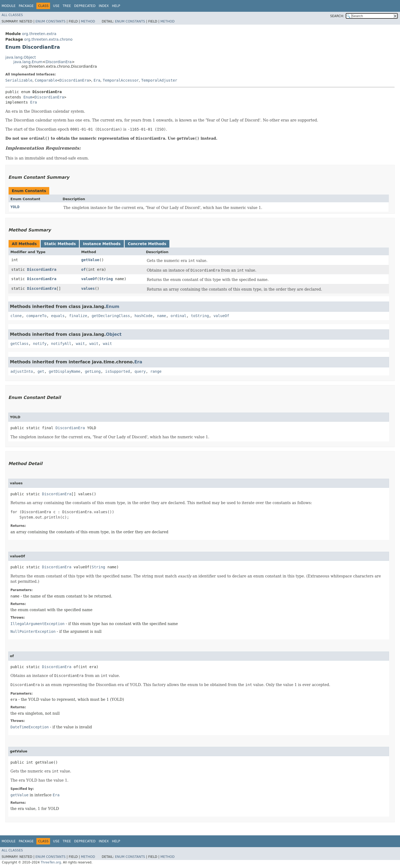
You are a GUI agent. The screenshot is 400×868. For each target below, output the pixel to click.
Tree (67, 6)
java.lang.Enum (28, 62)
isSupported (118, 371)
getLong (93, 371)
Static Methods (60, 244)
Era (97, 80)
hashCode (144, 316)
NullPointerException (33, 631)
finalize (78, 316)
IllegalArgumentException (37, 624)
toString (200, 316)
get (41, 371)
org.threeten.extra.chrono (48, 39)
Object (114, 334)
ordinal (179, 316)
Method (88, 21)
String (106, 279)
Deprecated (85, 6)
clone (16, 316)
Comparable (46, 80)
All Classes (12, 15)
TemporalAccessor (121, 80)
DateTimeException (30, 727)
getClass (19, 344)
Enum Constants (50, 21)
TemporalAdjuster (159, 80)
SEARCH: (337, 16)
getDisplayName (64, 371)
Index (104, 6)
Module (9, 6)
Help (116, 6)
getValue (90, 260)
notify (40, 344)
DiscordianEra (58, 62)
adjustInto (22, 371)
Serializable (19, 80)
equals (58, 316)
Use (56, 6)
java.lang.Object (21, 57)
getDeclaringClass (111, 316)
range (156, 371)
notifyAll (61, 344)
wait (80, 344)
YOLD (15, 207)
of (84, 269)
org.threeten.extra (39, 34)
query (140, 371)
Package (26, 6)
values (88, 288)
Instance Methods (102, 244)
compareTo (36, 316)
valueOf (89, 279)
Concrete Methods (147, 244)
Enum (28, 97)
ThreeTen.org (51, 862)
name (162, 316)
